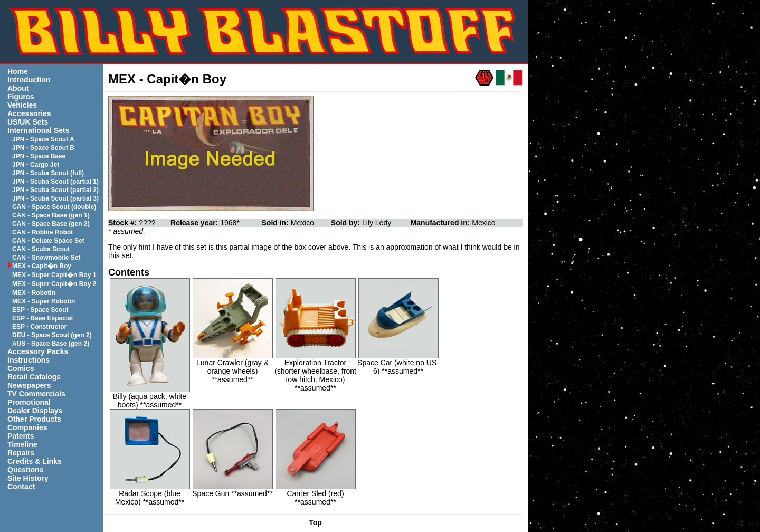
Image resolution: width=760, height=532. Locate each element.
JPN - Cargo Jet (36, 165)
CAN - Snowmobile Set (46, 258)
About (18, 88)
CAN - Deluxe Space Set (48, 241)
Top (315, 522)
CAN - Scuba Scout (41, 249)
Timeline (22, 444)
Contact (21, 487)
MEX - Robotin (34, 293)
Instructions (28, 360)
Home (18, 71)
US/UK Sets (28, 122)
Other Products (34, 419)
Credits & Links (35, 461)
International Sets (38, 130)
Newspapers (29, 385)
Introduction (29, 80)
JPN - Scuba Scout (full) (48, 173)
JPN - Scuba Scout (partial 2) (55, 190)
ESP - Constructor (39, 327)
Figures (21, 97)
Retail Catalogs (34, 377)
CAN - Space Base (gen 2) (51, 224)
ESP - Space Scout (40, 310)
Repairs (21, 453)
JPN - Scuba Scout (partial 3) (55, 198)
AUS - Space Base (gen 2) (51, 344)
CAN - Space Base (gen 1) (51, 215)
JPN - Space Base (39, 156)
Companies (27, 427)
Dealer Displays (35, 411)
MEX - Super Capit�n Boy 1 (54, 275)
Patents (21, 436)
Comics (21, 368)
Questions (25, 470)
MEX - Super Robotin (44, 301)
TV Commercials (36, 394)
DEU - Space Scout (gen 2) (52, 335)
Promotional (29, 402)
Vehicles (22, 105)
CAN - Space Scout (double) (54, 207)
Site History (28, 478)
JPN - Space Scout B (43, 148)
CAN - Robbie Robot (42, 232)
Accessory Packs (38, 351)
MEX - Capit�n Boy (42, 266)
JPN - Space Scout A (43, 139)
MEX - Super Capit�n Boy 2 (54, 284)
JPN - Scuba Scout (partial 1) (55, 182)
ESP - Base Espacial (42, 318)
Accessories (29, 113)
